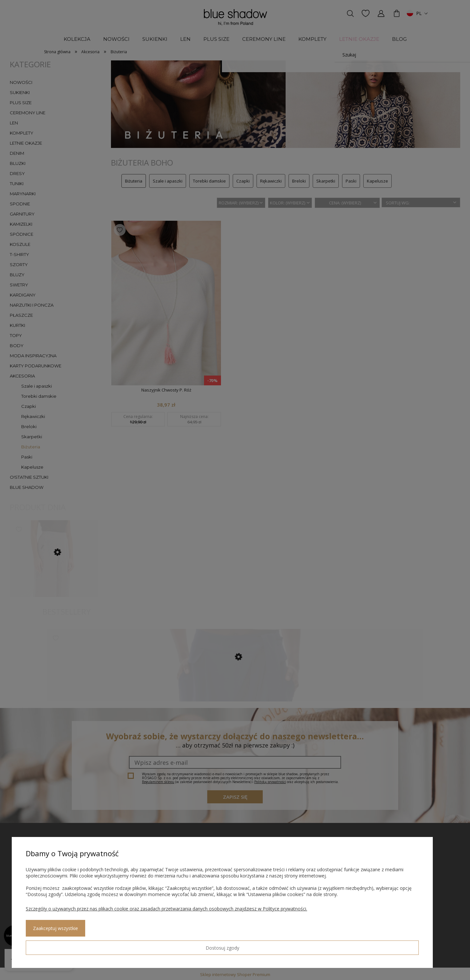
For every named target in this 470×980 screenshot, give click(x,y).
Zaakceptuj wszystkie (108, 945)
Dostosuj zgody (49, 945)
